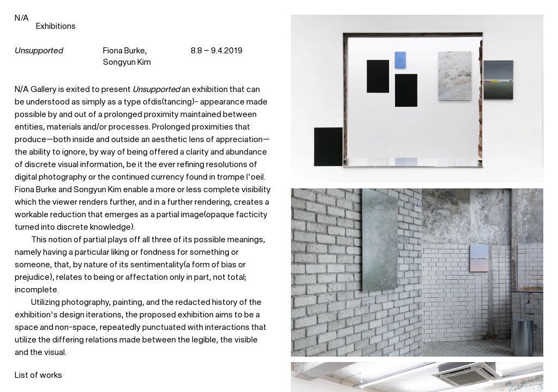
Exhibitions (56, 27)
